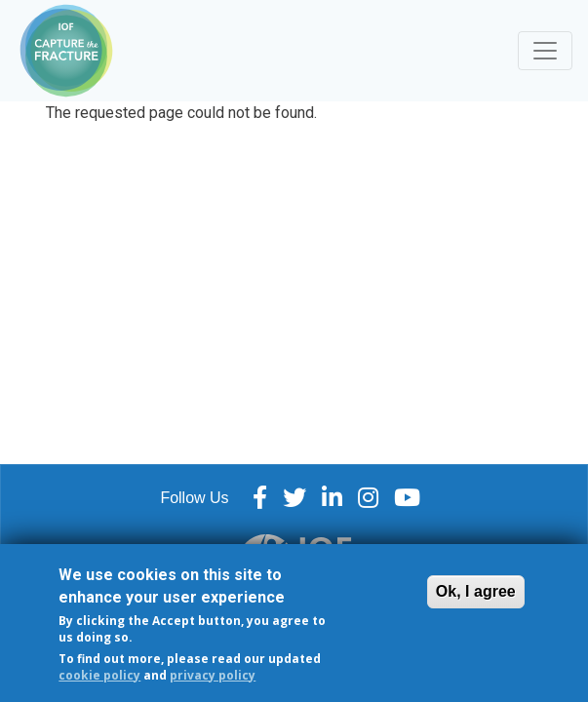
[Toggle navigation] (545, 51)
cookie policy (99, 683)
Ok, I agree (476, 600)
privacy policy (213, 683)
